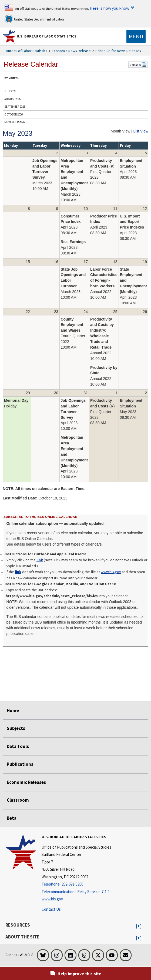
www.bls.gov (111, 572)
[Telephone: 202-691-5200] (76, 884)
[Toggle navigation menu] (136, 36)
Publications (20, 764)
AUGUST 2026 (13, 99)
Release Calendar (31, 64)
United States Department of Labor (34, 19)
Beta (12, 818)
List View (141, 131)
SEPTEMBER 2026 (15, 107)
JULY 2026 (10, 91)
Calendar (138, 65)
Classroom (18, 800)
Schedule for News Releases (118, 51)
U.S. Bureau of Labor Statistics (47, 36)
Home (13, 710)
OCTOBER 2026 (14, 114)
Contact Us (51, 909)
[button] (139, 926)
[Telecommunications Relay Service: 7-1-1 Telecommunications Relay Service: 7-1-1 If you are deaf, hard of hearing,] (76, 892)
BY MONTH (12, 78)
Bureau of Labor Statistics (27, 51)
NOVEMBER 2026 (14, 122)
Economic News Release (71, 51)
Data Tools (18, 746)
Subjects (16, 728)
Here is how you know (109, 8)
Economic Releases (26, 782)
